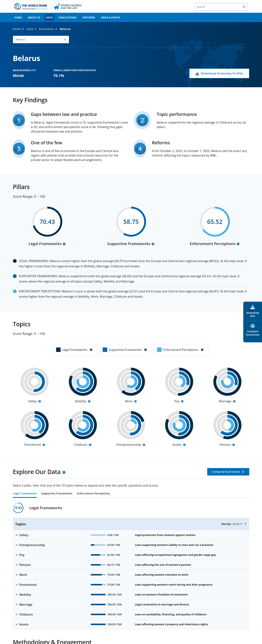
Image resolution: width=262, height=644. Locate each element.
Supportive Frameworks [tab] (57, 494)
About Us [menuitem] (34, 17)
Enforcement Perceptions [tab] (93, 494)
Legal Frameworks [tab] (25, 494)
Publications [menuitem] (68, 17)
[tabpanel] (131, 566)
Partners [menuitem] (89, 17)
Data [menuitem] (49, 17)
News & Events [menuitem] (111, 17)
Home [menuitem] (18, 17)
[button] (41, 40)
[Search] (221, 7)
